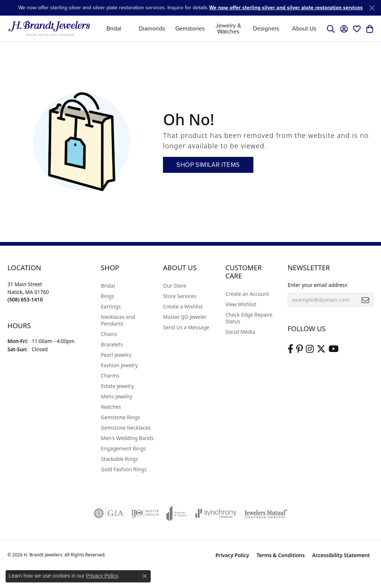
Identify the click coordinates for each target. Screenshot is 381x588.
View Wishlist (241, 304)
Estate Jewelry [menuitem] (117, 386)
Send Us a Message (186, 327)
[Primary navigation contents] (209, 28)
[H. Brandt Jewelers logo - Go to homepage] (49, 28)
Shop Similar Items (208, 165)
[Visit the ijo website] (145, 513)
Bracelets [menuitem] (112, 344)
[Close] (372, 8)
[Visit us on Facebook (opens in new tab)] (290, 349)
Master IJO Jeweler (185, 317)
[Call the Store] (25, 299)
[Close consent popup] (145, 576)
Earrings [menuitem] (111, 306)
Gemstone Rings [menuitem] (120, 417)
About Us (304, 28)
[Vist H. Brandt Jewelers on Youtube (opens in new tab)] (334, 349)
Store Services (180, 296)
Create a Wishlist (183, 306)
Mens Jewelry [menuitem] (116, 396)
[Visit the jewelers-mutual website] (265, 513)
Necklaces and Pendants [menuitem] (118, 320)
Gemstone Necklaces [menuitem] (126, 428)
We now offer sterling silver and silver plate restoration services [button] (286, 8)
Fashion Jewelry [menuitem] (119, 365)
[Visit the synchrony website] (216, 513)
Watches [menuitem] (111, 407)
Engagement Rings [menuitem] (123, 448)
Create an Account (247, 294)
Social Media (240, 332)
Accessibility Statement (341, 555)
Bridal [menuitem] (108, 286)
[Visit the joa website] (177, 513)
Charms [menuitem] (110, 376)
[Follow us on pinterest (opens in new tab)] (300, 349)
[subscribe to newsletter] (365, 300)
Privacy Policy (232, 555)
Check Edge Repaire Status (249, 318)
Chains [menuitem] (109, 334)
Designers (266, 28)
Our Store (175, 286)
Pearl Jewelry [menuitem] (116, 355)
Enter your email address (317, 285)
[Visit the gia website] (109, 513)
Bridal (114, 28)
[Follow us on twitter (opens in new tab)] (321, 349)
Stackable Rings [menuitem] (119, 459)
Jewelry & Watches (228, 28)
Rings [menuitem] (107, 296)
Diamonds (152, 28)
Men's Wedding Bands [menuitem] (127, 438)
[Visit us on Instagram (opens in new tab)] (310, 349)
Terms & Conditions (281, 555)
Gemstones (190, 28)
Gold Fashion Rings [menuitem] (124, 469)
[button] (331, 29)
